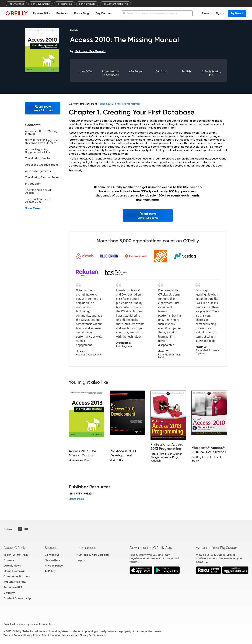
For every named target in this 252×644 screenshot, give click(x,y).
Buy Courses (104, 13)
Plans (205, 13)
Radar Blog (82, 13)
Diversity (9, 593)
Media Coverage (14, 571)
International (87, 548)
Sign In (220, 13)
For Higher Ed (64, 4)
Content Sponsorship (17, 598)
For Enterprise (16, 4)
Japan (81, 560)
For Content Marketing (115, 4)
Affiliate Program (15, 582)
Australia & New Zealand (93, 555)
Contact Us (52, 555)
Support (51, 548)
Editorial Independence (55, 635)
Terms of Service (13, 635)
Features (62, 13)
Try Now (237, 13)
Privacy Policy (54, 566)
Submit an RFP (13, 587)
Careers (9, 560)
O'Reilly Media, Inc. (211, 73)
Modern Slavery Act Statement (88, 635)
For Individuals (87, 4)
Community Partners (17, 576)
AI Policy (50, 571)
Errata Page (76, 499)
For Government (40, 4)
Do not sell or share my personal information (28, 624)
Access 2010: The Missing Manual (119, 104)
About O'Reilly (15, 548)
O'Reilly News (12, 566)
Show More (32, 208)
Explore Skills (41, 13)
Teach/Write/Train (16, 555)
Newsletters (52, 560)
